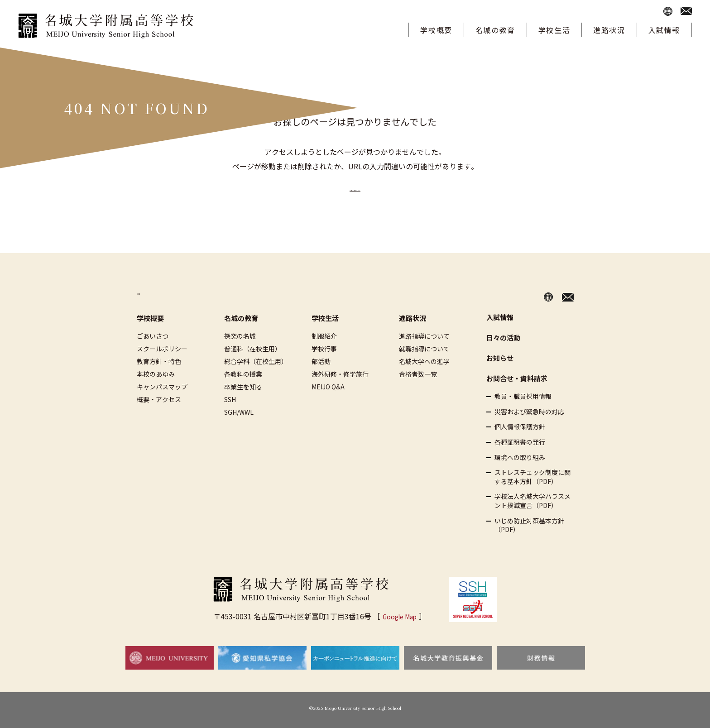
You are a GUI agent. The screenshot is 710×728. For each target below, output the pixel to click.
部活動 (321, 361)
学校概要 (436, 30)
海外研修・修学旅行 (340, 374)
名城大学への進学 (424, 361)
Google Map (400, 616)
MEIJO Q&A (328, 387)
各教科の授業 (243, 374)
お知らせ (500, 358)
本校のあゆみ (156, 374)
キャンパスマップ (162, 387)
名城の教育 (495, 30)
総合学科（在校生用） (256, 361)
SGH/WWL (239, 412)
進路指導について (424, 336)
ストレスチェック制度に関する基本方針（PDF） (532, 477)
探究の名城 (240, 336)
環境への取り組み (520, 457)
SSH (230, 399)
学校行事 (324, 349)
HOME (148, 294)
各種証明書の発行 (520, 442)
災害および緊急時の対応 (529, 412)
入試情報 (664, 30)
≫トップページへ (355, 188)
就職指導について (424, 349)
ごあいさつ (153, 336)
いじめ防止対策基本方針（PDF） (529, 525)
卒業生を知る (243, 387)
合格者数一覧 (418, 374)
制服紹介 (324, 336)
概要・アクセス (159, 399)
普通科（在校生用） (253, 349)
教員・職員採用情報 (523, 396)
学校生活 (554, 30)
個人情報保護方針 (520, 427)
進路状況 (609, 30)
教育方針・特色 (159, 361)
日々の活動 (503, 338)
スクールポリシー (162, 349)
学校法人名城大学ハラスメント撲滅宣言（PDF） (532, 501)
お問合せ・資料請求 (517, 378)
